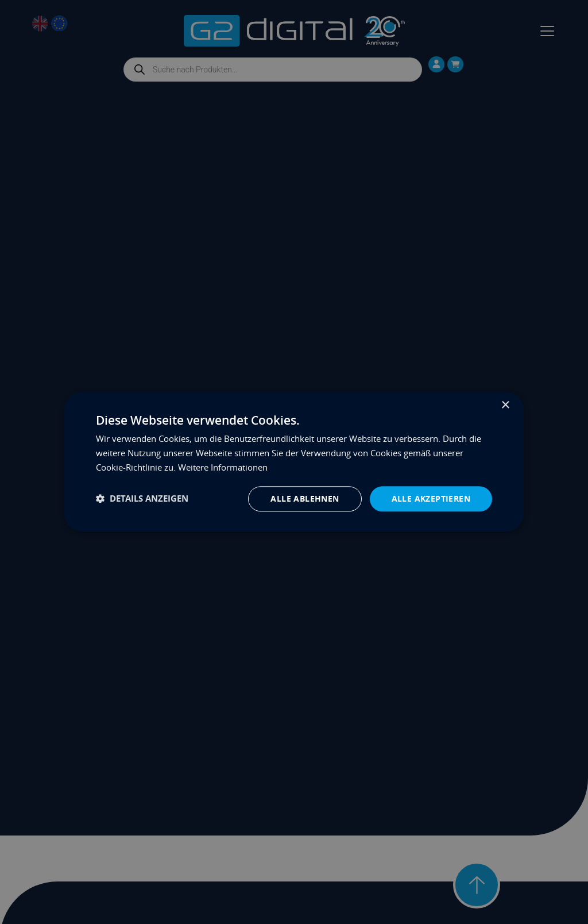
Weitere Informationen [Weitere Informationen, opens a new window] (223, 467)
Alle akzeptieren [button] (431, 498)
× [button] (505, 405)
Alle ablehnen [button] (305, 498)
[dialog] (294, 462)
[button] (142, 499)
